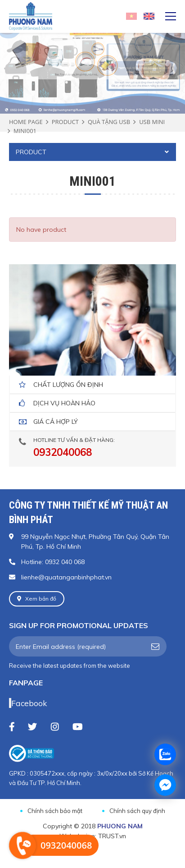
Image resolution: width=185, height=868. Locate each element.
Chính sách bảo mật (55, 811)
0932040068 (63, 452)
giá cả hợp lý (56, 422)
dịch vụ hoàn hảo (64, 403)
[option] (92, 53)
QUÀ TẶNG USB (109, 122)
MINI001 (25, 131)
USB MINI (152, 122)
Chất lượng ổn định (68, 385)
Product (65, 122)
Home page (26, 122)
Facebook (29, 703)
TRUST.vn (112, 836)
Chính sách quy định (137, 811)
